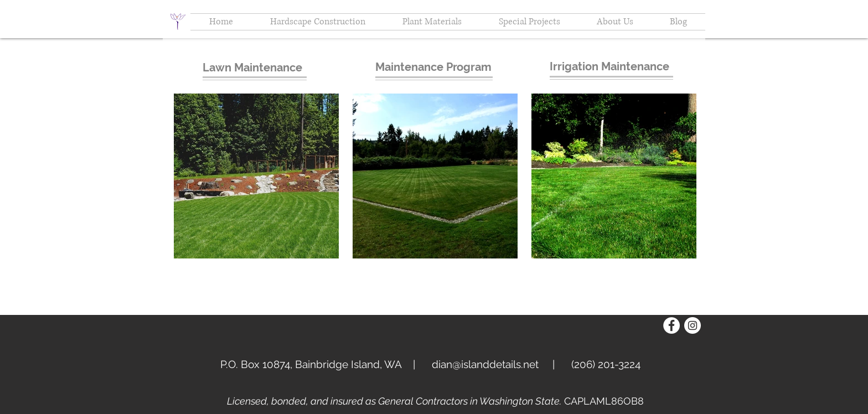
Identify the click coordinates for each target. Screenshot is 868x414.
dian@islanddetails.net (485, 364)
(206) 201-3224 (606, 364)
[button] (615, 22)
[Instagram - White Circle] (693, 325)
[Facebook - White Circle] (671, 325)
